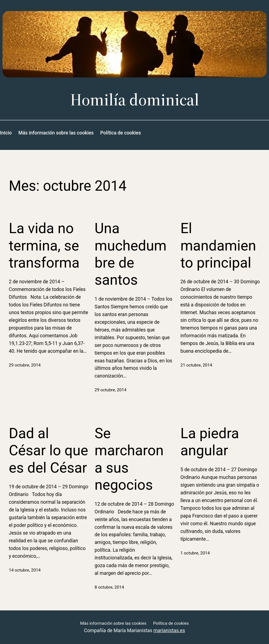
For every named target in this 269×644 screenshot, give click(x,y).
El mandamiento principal (218, 246)
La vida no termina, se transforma (44, 246)
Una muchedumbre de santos (131, 254)
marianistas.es (169, 630)
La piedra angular (210, 442)
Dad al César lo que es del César (48, 451)
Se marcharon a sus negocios (129, 459)
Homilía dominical (135, 99)
